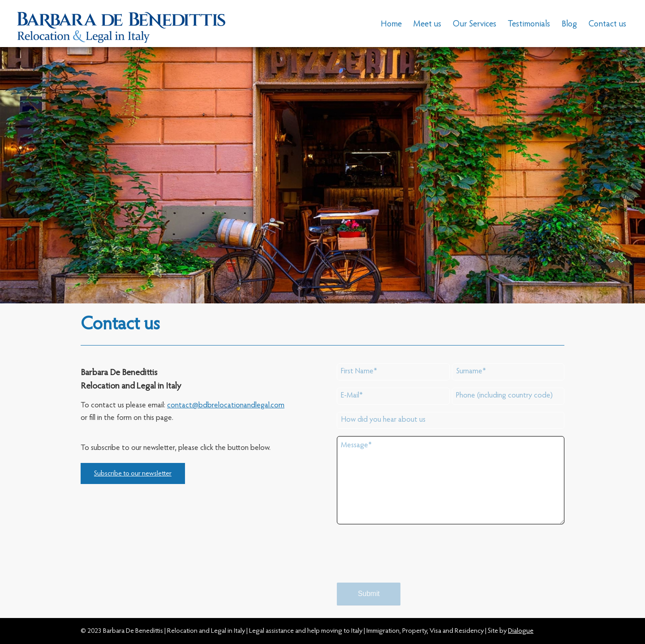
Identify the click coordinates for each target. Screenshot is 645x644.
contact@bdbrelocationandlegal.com (226, 406)
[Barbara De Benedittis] (121, 25)
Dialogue (521, 631)
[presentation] (405, 562)
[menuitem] (391, 25)
